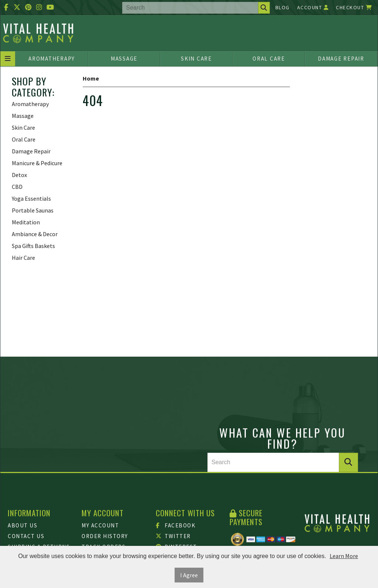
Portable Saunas (33, 210)
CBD (17, 187)
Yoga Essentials (31, 198)
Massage (124, 59)
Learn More (344, 556)
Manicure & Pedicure (37, 163)
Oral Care (269, 59)
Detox (19, 175)
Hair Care (23, 258)
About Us (23, 525)
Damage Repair (341, 59)
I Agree (189, 575)
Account (313, 7)
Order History (105, 536)
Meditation (26, 222)
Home (91, 78)
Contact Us (26, 536)
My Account (100, 525)
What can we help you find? (282, 438)
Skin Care (196, 59)
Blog (283, 7)
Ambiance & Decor (35, 234)
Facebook (176, 525)
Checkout (354, 7)
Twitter (173, 536)
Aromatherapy (52, 59)
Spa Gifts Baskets (33, 246)
